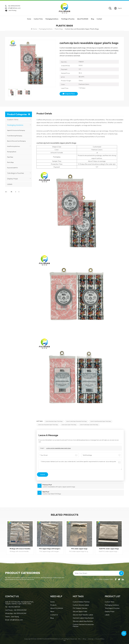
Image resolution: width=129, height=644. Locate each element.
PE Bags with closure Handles (20, 549)
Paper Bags (10, 157)
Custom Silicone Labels (81, 605)
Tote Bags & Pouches (68, 19)
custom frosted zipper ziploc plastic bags (89, 425)
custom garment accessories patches (83, 625)
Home (29, 19)
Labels (10, 184)
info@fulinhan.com (14, 8)
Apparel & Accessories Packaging (16, 130)
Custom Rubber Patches (81, 602)
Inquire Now (69, 94)
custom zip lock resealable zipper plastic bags (58, 448)
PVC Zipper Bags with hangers (50, 549)
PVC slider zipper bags (79, 549)
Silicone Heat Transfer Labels (83, 615)
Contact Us (54, 615)
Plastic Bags (59, 29)
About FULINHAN (83, 19)
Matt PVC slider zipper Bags (109, 549)
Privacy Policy (100, 639)
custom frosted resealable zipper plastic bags (101, 421)
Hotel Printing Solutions (14, 146)
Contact (99, 19)
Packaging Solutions (52, 19)
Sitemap (91, 639)
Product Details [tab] (44, 114)
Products (53, 605)
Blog (92, 19)
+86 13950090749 (14, 6)
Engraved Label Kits (12, 168)
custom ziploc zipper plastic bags (69, 425)
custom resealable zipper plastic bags (54, 421)
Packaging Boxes (12, 152)
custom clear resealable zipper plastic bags (48, 425)
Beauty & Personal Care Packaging (16, 141)
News (52, 611)
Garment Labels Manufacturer (83, 618)
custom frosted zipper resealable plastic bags (76, 421)
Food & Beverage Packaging (15, 136)
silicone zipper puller (80, 611)
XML (79, 639)
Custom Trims (38, 19)
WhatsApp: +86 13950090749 (16, 613)
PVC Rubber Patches (80, 608)
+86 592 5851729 (14, 607)
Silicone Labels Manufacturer (83, 621)
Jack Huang (12, 10)
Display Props (12, 179)
